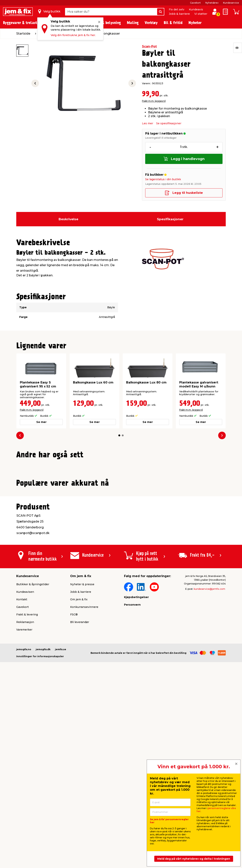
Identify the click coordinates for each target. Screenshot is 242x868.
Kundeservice (231, 3)
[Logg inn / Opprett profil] (215, 12)
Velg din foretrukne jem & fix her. (73, 35)
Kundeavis (196, 9)
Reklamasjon (25, 794)
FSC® (74, 786)
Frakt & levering (27, 786)
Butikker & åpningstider (33, 756)
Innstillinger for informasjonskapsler (40, 828)
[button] (119, 435)
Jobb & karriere (179, 14)
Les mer (148, 123)
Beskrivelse (68, 219)
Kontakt (22, 771)
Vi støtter (201, 14)
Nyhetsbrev (212, 3)
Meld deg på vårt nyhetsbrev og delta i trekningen (194, 859)
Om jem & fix (79, 771)
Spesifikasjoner (170, 219)
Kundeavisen (25, 764)
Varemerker (24, 802)
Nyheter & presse (82, 756)
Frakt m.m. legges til (154, 101)
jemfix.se (61, 821)
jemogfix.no (24, 821)
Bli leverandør (80, 794)
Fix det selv (177, 9)
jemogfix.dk (43, 821)
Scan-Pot (149, 46)
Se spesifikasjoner (169, 123)
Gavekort (195, 3)
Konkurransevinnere (84, 779)
